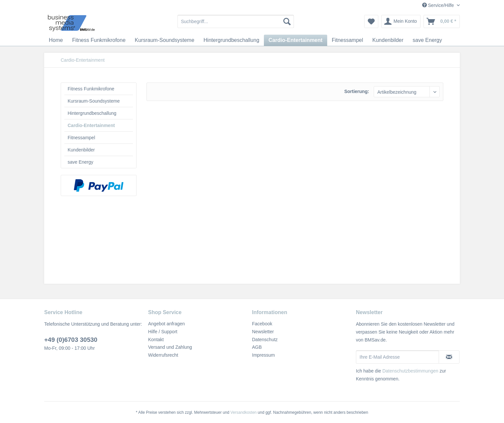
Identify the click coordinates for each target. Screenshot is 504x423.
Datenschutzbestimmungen (410, 371)
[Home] (56, 40)
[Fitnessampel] (347, 40)
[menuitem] (236, 21)
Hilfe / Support (163, 332)
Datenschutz (265, 340)
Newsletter (263, 332)
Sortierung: (357, 91)
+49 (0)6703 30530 (71, 340)
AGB (257, 347)
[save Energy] (427, 40)
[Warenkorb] (442, 21)
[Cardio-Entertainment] (296, 40)
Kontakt (156, 340)
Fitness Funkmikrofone (91, 89)
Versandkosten (244, 412)
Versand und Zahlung (170, 347)
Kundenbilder (81, 150)
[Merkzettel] (371, 21)
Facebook (262, 324)
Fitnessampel (81, 138)
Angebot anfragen (166, 324)
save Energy (80, 162)
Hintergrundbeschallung (92, 113)
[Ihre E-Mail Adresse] (397, 357)
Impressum (263, 355)
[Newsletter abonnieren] (449, 357)
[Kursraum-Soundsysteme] (165, 40)
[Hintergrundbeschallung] (231, 40)
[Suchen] (287, 21)
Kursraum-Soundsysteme (94, 101)
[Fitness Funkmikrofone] (99, 40)
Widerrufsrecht (163, 355)
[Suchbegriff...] (236, 21)
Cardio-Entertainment (91, 125)
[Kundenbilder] (388, 40)
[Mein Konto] (401, 21)
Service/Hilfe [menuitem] (439, 5)
